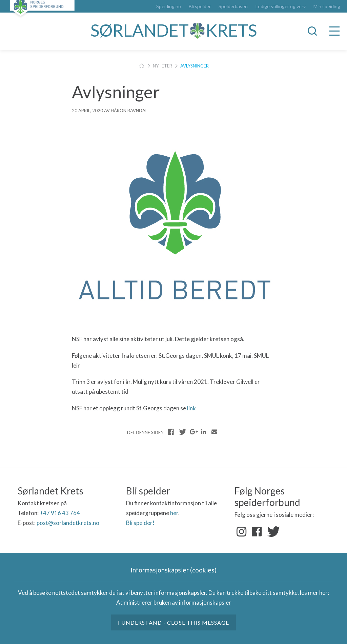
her (174, 513)
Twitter (272, 532)
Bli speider (200, 6)
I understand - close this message (173, 622)
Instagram (242, 532)
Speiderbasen (233, 6)
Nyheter (162, 66)
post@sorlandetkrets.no (68, 523)
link (191, 408)
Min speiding (327, 6)
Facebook (257, 532)
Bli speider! (140, 523)
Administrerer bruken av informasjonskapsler (174, 602)
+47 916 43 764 (60, 513)
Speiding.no (169, 6)
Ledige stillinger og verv (281, 6)
